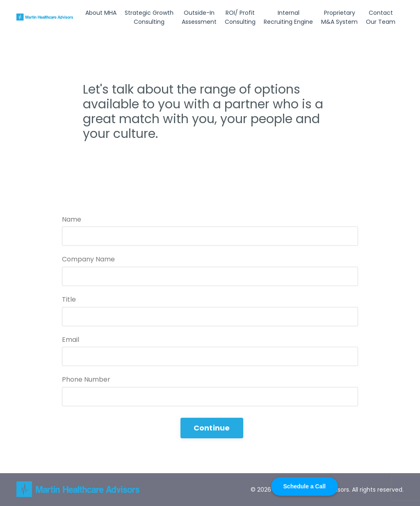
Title (69, 299)
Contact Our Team (381, 17)
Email (71, 340)
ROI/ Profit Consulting (240, 17)
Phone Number (86, 379)
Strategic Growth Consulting (149, 17)
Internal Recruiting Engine (288, 17)
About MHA (101, 13)
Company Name (88, 259)
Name (72, 219)
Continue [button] (212, 428)
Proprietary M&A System (339, 17)
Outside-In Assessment (199, 17)
